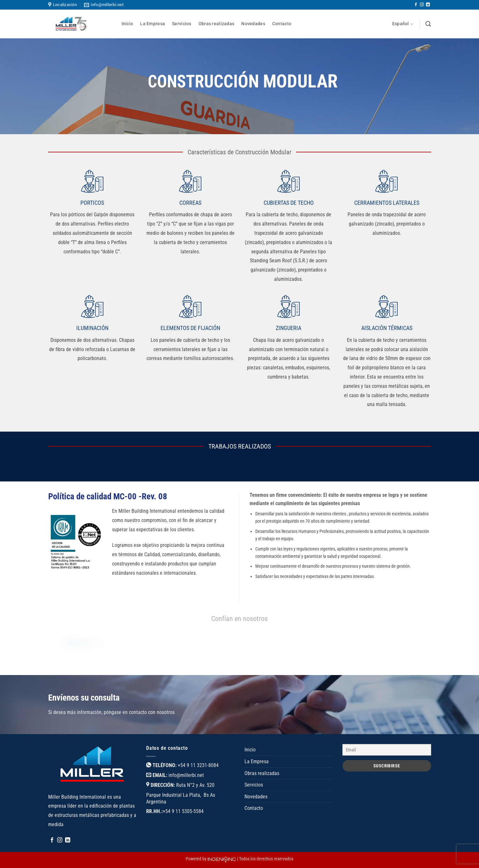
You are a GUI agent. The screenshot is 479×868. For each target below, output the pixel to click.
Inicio (127, 24)
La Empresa (153, 24)
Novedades (253, 24)
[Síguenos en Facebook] (416, 5)
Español (403, 24)
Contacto (282, 24)
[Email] (387, 750)
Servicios (182, 24)
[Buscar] (428, 24)
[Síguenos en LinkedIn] (428, 5)
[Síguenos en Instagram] (422, 5)
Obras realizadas (217, 24)
